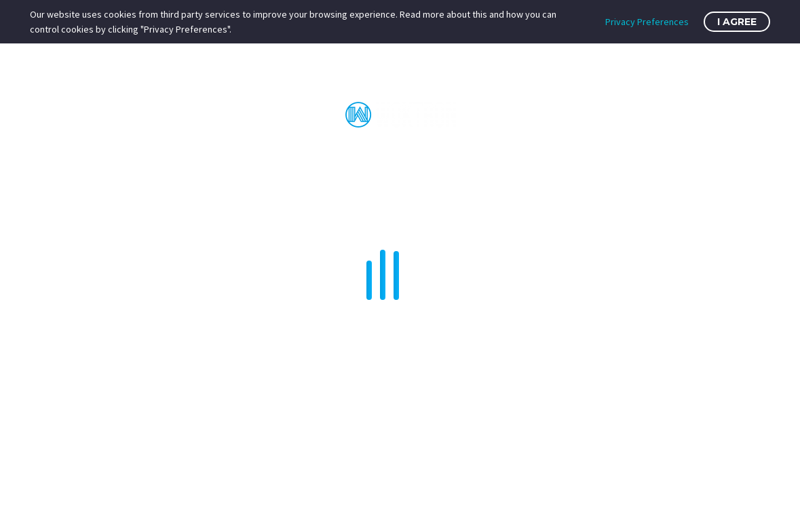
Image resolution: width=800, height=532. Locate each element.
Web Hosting (238, 158)
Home (160, 158)
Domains (579, 158)
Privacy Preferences (647, 22)
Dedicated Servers (400, 158)
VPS (310, 158)
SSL (638, 158)
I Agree (737, 22)
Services (504, 158)
